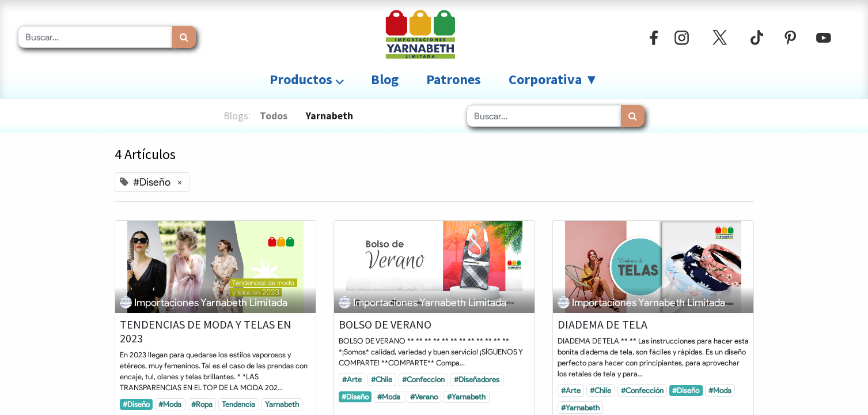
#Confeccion (423, 379)
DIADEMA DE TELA (602, 325)
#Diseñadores (477, 379)
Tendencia (238, 404)
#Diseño (136, 404)
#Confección (642, 390)
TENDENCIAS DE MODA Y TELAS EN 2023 (206, 331)
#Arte (352, 379)
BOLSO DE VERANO (385, 325)
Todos (274, 116)
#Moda (170, 404)
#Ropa (202, 404)
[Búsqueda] (184, 37)
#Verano (424, 397)
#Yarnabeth (466, 397)
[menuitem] (385, 80)
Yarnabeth (282, 404)
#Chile (382, 379)
